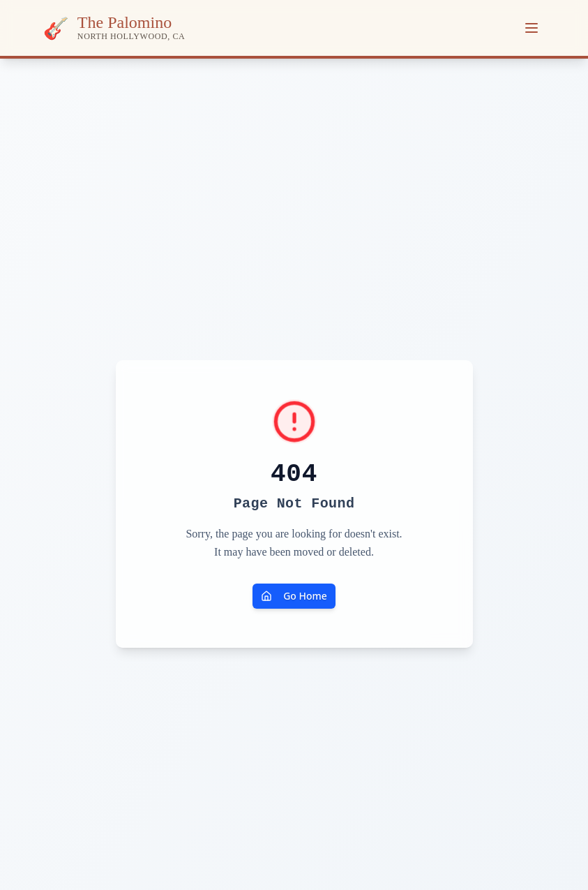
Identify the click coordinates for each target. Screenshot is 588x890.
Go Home (294, 596)
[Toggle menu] (532, 28)
